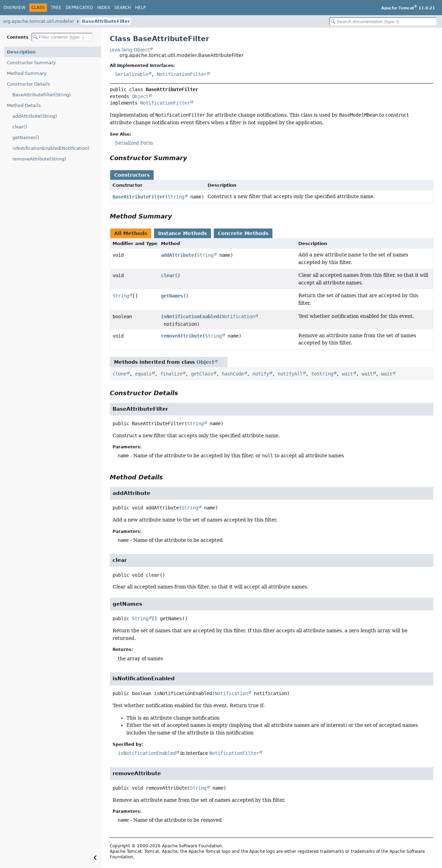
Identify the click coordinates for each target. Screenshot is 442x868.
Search (123, 8)
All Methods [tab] (131, 233)
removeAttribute (182, 336)
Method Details (24, 105)
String (176, 197)
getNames (172, 296)
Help (140, 8)
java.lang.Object (130, 50)
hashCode (233, 374)
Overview (15, 8)
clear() (20, 127)
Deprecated (79, 8)
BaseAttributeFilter (106, 21)
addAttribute (177, 255)
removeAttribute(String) (39, 159)
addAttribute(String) (35, 116)
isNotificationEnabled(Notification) (51, 148)
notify (261, 374)
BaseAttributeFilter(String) (42, 95)
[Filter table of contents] (62, 37)
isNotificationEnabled (190, 316)
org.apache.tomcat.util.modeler (39, 21)
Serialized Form (134, 143)
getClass (202, 374)
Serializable (132, 74)
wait (347, 374)
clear (168, 275)
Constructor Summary (31, 63)
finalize (171, 374)
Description (21, 52)
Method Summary (27, 73)
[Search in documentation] (383, 22)
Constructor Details (28, 84)
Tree (56, 8)
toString (322, 374)
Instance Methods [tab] (182, 233)
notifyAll (290, 374)
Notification (238, 316)
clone (119, 374)
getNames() (26, 138)
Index (104, 8)
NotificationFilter (182, 74)
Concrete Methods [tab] (243, 233)
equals (143, 374)
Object (140, 96)
